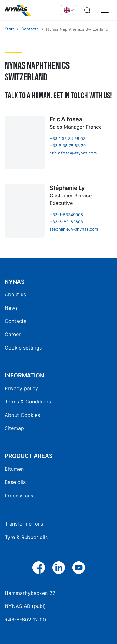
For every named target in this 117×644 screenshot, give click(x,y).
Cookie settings (23, 348)
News (11, 308)
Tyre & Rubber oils (26, 537)
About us (15, 294)
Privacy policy (21, 388)
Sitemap (14, 428)
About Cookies (22, 415)
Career (13, 334)
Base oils (15, 482)
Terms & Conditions (28, 402)
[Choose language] (69, 10)
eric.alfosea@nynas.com (73, 153)
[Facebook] (39, 568)
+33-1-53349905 (66, 215)
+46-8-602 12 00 (25, 620)
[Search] (87, 10)
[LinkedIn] (59, 568)
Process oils (19, 496)
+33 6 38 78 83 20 (68, 146)
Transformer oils (24, 524)
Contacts (15, 321)
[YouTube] (79, 568)
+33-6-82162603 (66, 222)
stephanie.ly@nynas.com (74, 229)
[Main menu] (105, 10)
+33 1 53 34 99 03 (68, 139)
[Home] (30, 10)
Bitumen (14, 469)
